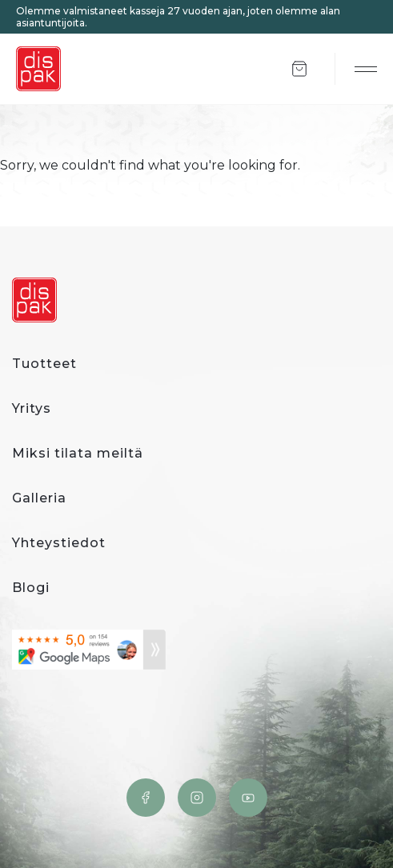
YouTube (248, 798)
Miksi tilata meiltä (78, 453)
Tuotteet (44, 364)
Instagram (197, 798)
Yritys (32, 408)
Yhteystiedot (59, 543)
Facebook (146, 798)
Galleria (39, 498)
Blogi (31, 588)
